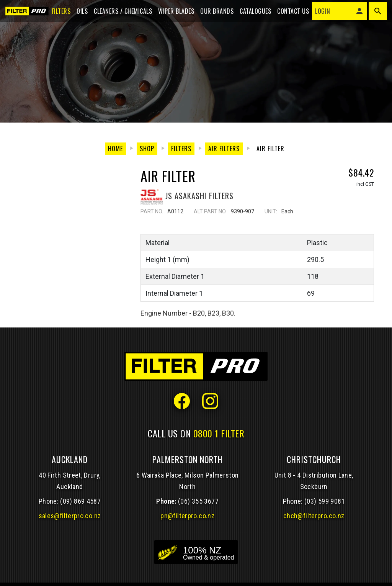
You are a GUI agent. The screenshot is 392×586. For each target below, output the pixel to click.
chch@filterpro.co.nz (314, 516)
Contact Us (291, 12)
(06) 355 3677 (198, 501)
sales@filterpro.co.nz (70, 516)
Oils (80, 12)
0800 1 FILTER (219, 433)
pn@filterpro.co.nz (187, 516)
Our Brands (215, 12)
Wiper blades (174, 12)
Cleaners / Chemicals (121, 12)
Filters (59, 12)
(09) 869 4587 (80, 501)
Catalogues (253, 12)
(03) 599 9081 (325, 501)
